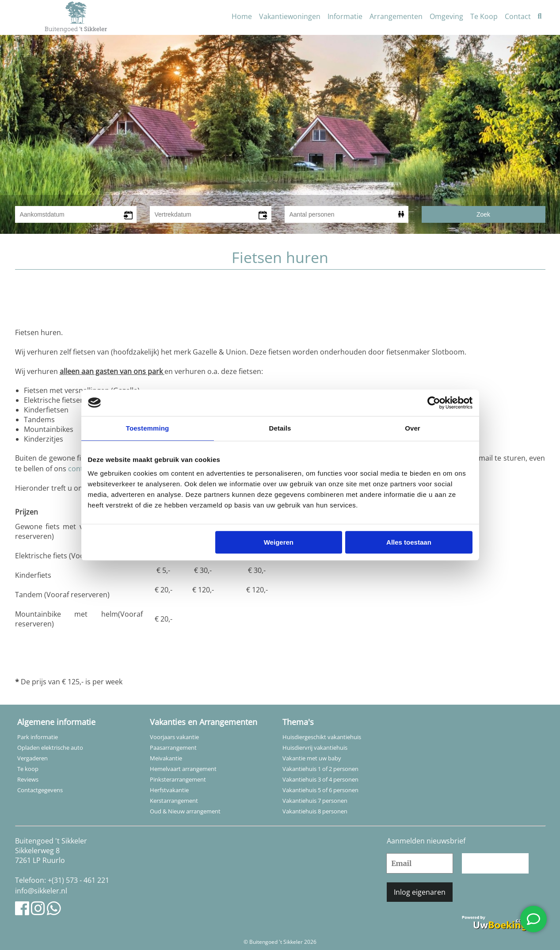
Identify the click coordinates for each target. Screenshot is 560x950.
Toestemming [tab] (148, 428)
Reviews (28, 779)
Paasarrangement (173, 748)
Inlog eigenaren (420, 892)
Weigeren (279, 542)
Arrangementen (396, 16)
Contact (518, 16)
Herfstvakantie (169, 790)
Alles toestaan (409, 542)
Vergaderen (32, 758)
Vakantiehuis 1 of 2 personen (320, 769)
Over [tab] (413, 428)
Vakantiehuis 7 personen (315, 801)
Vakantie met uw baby (312, 758)
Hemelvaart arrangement (183, 769)
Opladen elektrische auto (50, 748)
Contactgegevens (40, 790)
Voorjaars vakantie (174, 737)
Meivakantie (166, 758)
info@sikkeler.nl (41, 891)
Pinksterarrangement (178, 779)
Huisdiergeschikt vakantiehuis (322, 737)
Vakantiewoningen (290, 16)
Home (242, 16)
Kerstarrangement (174, 801)
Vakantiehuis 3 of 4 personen (320, 779)
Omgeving (446, 16)
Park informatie (38, 737)
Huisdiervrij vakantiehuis (315, 748)
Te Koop (484, 16)
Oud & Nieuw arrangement (185, 811)
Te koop (28, 769)
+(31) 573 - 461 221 (78, 880)
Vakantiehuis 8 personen (315, 811)
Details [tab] (280, 428)
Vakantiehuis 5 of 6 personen (320, 790)
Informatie (345, 16)
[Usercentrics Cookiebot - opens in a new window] (434, 403)
